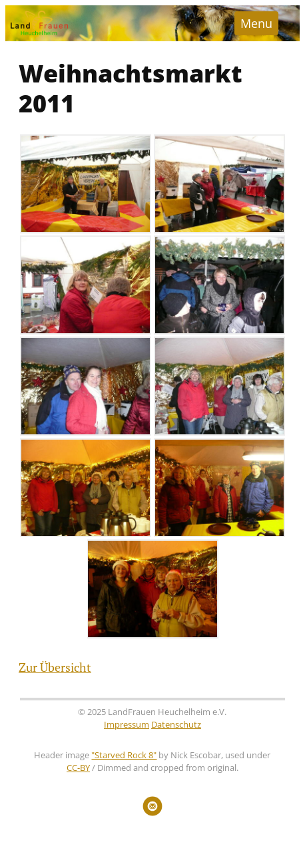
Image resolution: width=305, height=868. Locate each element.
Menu (256, 23)
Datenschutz (176, 725)
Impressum (127, 725)
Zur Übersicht (55, 667)
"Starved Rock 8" (124, 755)
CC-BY (78, 768)
